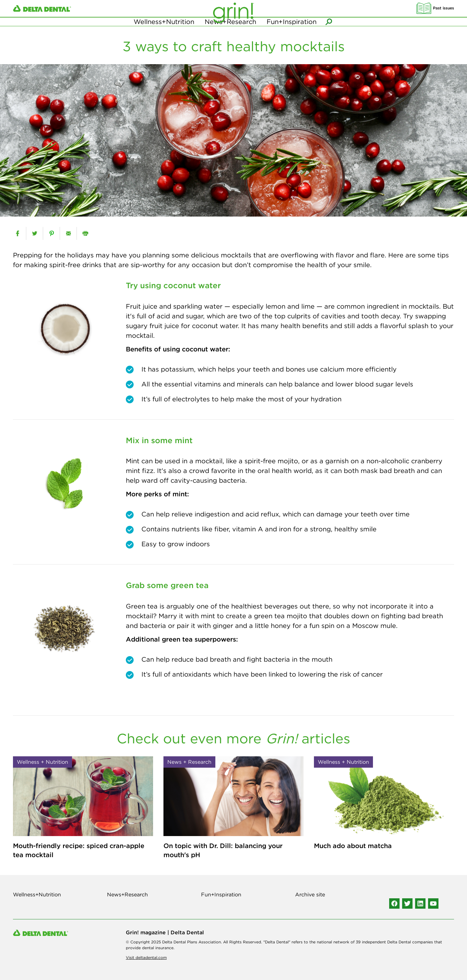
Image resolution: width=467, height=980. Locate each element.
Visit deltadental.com (146, 957)
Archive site (310, 894)
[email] (68, 233)
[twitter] (35, 233)
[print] (85, 233)
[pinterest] (51, 233)
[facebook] (18, 233)
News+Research (230, 32)
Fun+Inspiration (292, 32)
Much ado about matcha (353, 846)
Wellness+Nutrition (164, 32)
